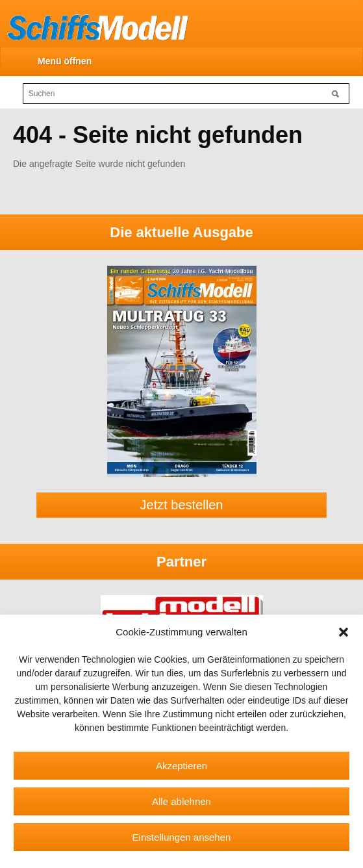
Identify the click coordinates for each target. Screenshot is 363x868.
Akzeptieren (181, 766)
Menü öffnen (65, 61)
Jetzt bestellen (182, 505)
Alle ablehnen (181, 801)
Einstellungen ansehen (182, 837)
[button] (344, 632)
